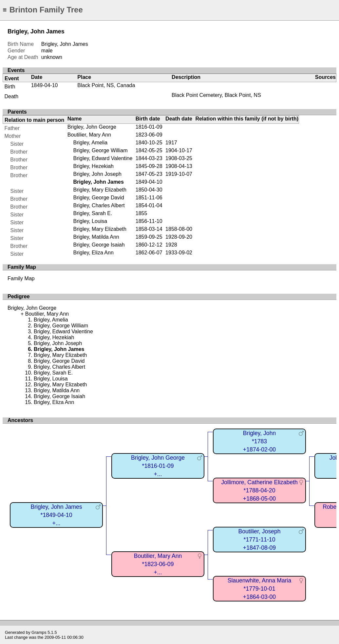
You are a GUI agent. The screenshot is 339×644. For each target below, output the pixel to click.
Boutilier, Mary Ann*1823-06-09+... (158, 564)
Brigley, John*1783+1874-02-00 (259, 441)
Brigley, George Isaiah (99, 245)
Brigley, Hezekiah (93, 166)
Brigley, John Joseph (97, 174)
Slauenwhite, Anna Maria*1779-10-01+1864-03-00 (260, 589)
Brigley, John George (92, 127)
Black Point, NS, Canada (106, 85)
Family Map (21, 278)
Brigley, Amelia (90, 143)
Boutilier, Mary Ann (89, 135)
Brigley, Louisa (90, 221)
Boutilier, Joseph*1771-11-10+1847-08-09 (259, 539)
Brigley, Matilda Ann (96, 237)
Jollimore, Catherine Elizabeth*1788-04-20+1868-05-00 (259, 490)
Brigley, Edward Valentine (103, 158)
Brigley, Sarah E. (93, 213)
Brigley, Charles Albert (99, 205)
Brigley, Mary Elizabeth (100, 190)
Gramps (39, 632)
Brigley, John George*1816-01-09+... (158, 466)
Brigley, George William (100, 150)
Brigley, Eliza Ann (93, 253)
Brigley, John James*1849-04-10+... (56, 515)
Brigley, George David (98, 198)
